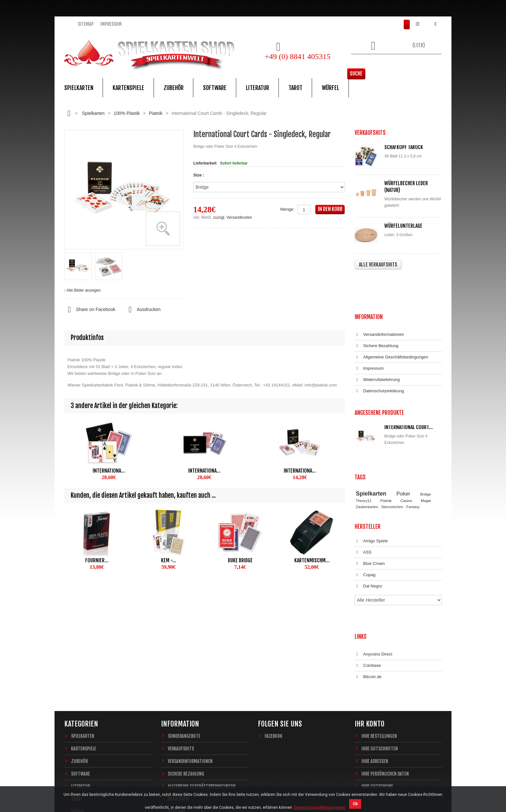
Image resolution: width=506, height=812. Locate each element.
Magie (426, 440)
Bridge (426, 433)
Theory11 (364, 440)
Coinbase (368, 577)
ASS (363, 485)
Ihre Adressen (375, 667)
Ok (355, 804)
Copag (365, 508)
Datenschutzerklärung (379, 353)
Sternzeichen (392, 445)
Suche (432, 63)
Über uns (177, 717)
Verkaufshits (181, 654)
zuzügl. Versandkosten (233, 217)
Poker (404, 432)
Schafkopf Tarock (404, 147)
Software (215, 88)
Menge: (287, 209)
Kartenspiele (128, 88)
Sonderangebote (184, 642)
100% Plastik (127, 113)
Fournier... (97, 560)
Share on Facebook (90, 310)
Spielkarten (79, 88)
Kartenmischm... (312, 560)
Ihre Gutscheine (377, 692)
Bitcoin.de (368, 589)
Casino (406, 440)
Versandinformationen (379, 296)
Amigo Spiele (371, 474)
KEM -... (169, 560)
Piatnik (156, 113)
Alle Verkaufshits (378, 265)
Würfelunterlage (403, 226)
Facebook (273, 642)
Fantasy (413, 445)
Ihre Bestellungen (379, 642)
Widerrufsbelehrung (377, 341)
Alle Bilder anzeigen (84, 290)
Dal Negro (368, 519)
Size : (199, 175)
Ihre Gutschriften (380, 654)
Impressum (111, 24)
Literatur (258, 88)
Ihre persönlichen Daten (385, 679)
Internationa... (109, 471)
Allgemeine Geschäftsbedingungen (391, 319)
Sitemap (86, 24)
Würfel (330, 88)
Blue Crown (370, 496)
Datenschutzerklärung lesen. (320, 807)
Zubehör (174, 88)
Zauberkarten (367, 445)
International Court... (409, 382)
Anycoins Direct (374, 566)
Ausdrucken (143, 310)
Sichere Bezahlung (376, 307)
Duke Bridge (240, 560)
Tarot (295, 88)
